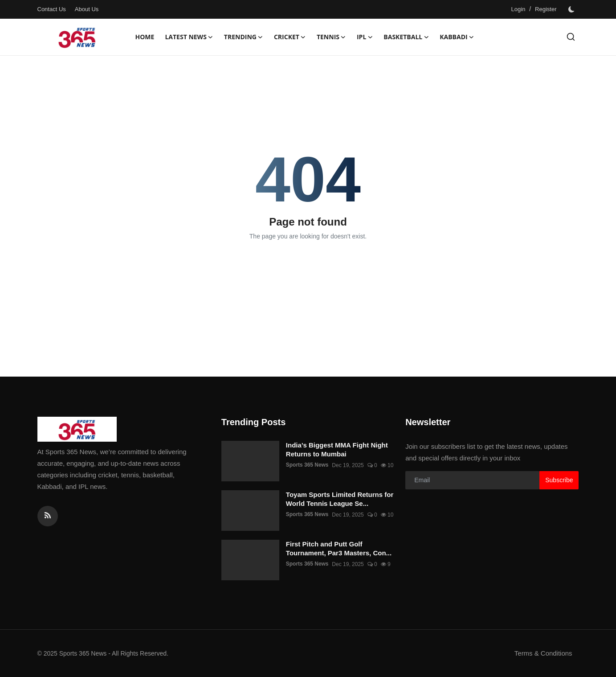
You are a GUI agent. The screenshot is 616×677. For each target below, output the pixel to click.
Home (145, 37)
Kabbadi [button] (457, 37)
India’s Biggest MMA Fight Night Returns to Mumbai (337, 449)
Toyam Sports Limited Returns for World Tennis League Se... (340, 499)
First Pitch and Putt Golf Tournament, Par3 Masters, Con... (339, 548)
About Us (87, 9)
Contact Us (52, 9)
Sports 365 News (307, 465)
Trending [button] (244, 37)
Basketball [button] (406, 37)
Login (518, 9)
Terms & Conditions (543, 653)
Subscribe (559, 480)
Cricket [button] (290, 37)
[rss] (48, 516)
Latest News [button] (189, 37)
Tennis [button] (331, 37)
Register (546, 9)
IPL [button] (365, 37)
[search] (571, 37)
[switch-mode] (572, 9)
